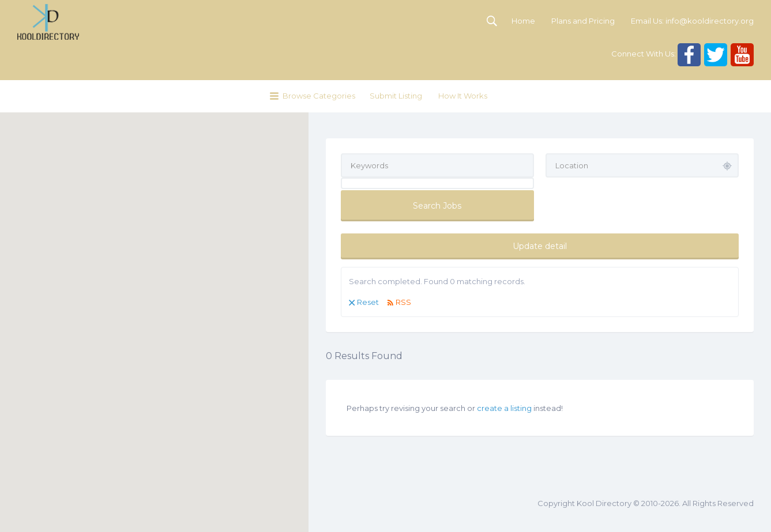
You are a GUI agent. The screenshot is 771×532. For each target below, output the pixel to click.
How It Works (463, 96)
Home (523, 21)
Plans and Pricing (583, 21)
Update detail (540, 246)
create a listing (504, 408)
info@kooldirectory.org (710, 21)
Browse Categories (319, 96)
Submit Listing (396, 96)
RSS (403, 302)
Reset (368, 302)
